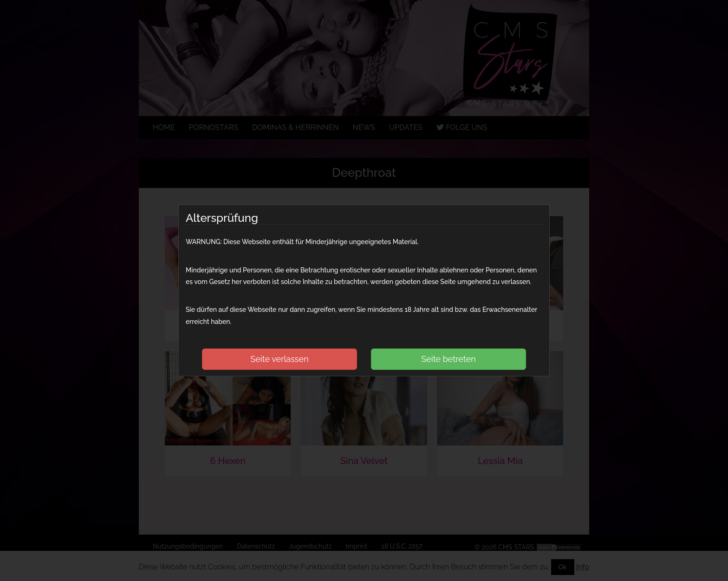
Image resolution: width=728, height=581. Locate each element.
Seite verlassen (279, 359)
